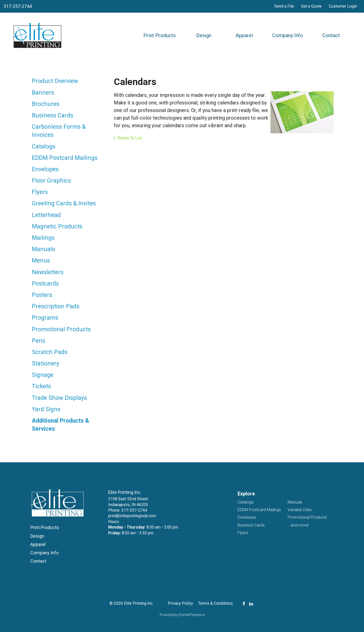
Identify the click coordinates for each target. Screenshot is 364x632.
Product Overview (55, 81)
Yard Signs (46, 409)
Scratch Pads (50, 352)
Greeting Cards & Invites (64, 203)
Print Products (160, 35)
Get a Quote (311, 6)
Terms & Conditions (215, 603)
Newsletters (48, 272)
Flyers (40, 192)
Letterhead (46, 215)
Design (204, 35)
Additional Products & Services (61, 425)
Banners (43, 93)
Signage (43, 375)
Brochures (46, 104)
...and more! (298, 525)
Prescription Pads (56, 306)
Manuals (43, 249)
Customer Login (343, 6)
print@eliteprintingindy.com (132, 516)
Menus (41, 261)
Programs (45, 318)
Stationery (45, 364)
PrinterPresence (192, 615)
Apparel (244, 35)
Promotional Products (61, 329)
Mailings (43, 238)
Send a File (284, 6)
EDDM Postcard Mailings (65, 158)
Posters (42, 295)
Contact (331, 35)
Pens (39, 341)
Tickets (41, 386)
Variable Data (300, 510)
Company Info (288, 35)
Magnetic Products (57, 226)
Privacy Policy (180, 603)
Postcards (45, 284)
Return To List (130, 138)
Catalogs (44, 147)
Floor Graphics (51, 181)
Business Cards (53, 115)
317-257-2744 (18, 6)
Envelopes (45, 169)
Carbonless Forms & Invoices (59, 131)
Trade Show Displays (59, 398)
